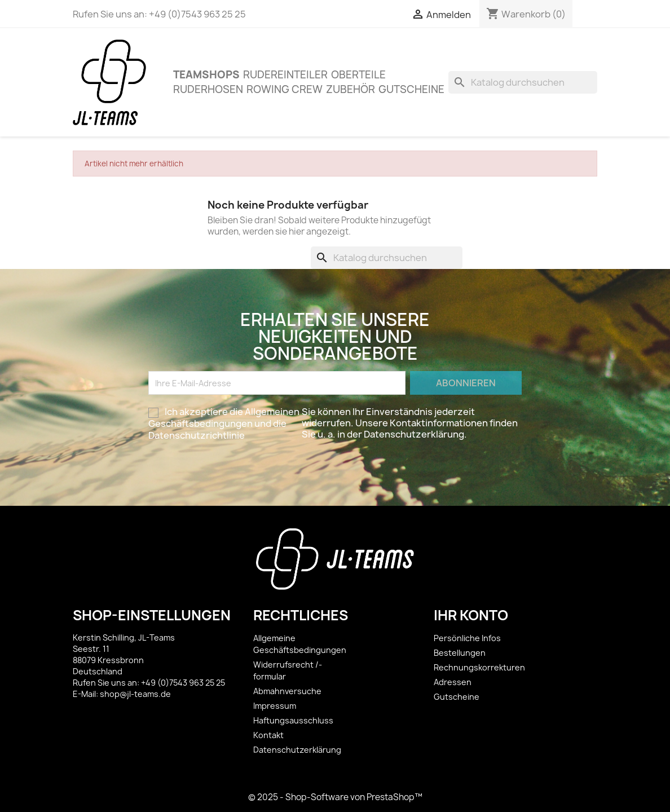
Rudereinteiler (285, 75)
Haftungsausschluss (293, 720)
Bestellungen (460, 653)
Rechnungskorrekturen (479, 667)
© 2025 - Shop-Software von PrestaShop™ (335, 797)
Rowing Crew (285, 89)
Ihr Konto (471, 615)
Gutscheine (411, 89)
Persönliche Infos (467, 638)
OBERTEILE (358, 75)
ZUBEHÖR (351, 89)
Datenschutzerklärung (297, 750)
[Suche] (523, 82)
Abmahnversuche (287, 691)
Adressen (453, 682)
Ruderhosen (208, 89)
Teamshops (206, 75)
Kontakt (268, 735)
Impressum (275, 706)
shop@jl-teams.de (135, 694)
